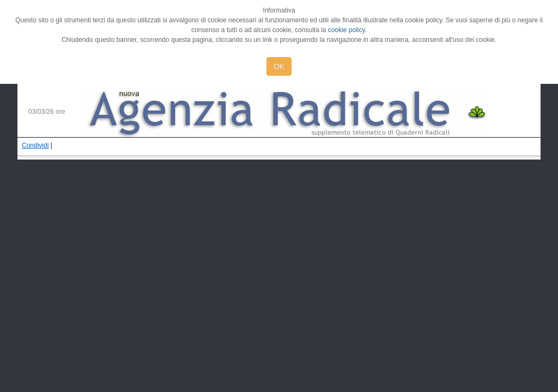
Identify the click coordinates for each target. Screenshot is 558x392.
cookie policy (347, 30)
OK (279, 66)
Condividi (35, 145)
